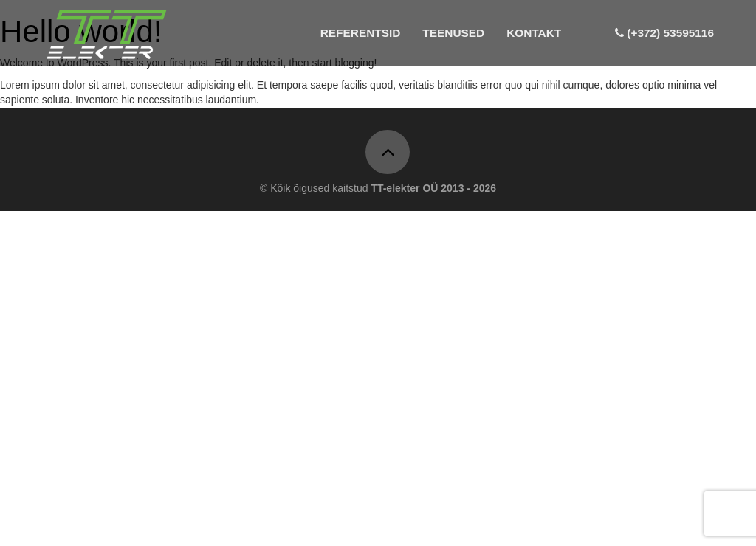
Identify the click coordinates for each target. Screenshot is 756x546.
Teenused (453, 33)
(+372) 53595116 (664, 33)
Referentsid (361, 33)
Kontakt (534, 33)
